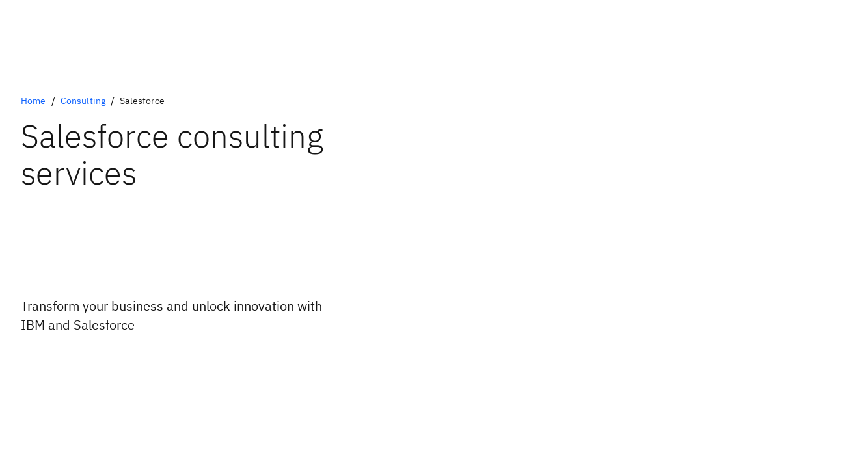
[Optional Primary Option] (104, 360)
